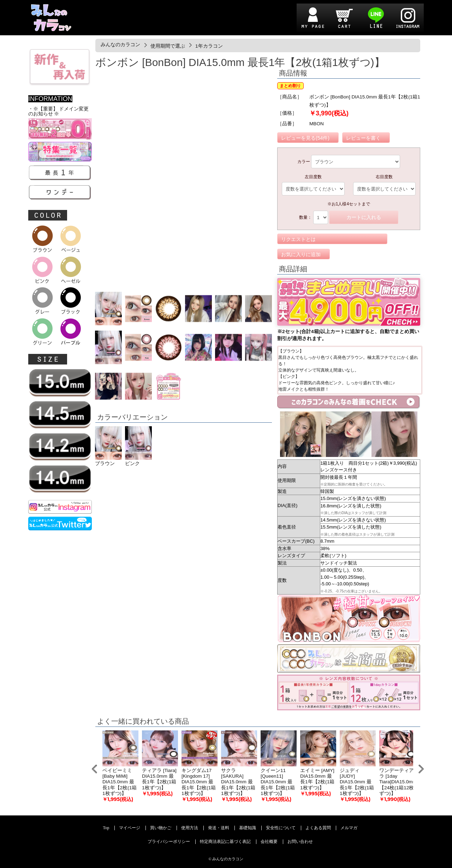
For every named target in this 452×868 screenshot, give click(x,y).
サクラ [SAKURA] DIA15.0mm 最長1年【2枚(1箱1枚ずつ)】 (238, 782)
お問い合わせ (300, 842)
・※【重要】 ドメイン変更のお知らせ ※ (58, 111)
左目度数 (313, 177)
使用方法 (190, 828)
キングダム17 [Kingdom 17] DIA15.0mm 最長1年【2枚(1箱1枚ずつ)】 (199, 782)
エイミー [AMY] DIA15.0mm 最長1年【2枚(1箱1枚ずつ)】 (317, 779)
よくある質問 (318, 828)
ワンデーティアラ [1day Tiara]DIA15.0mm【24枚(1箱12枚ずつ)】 (398, 782)
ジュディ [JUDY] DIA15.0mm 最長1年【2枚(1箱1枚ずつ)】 (357, 782)
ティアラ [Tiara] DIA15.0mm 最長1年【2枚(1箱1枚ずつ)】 (159, 779)
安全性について (281, 828)
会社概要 (269, 842)
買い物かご (161, 828)
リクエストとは (298, 239)
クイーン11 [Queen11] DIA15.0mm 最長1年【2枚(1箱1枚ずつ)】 (278, 782)
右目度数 (384, 177)
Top (106, 828)
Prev (94, 769)
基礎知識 (248, 828)
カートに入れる (364, 217)
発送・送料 (219, 828)
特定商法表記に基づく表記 (225, 842)
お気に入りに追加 (301, 254)
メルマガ (349, 828)
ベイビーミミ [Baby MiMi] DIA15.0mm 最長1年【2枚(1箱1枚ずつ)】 (120, 782)
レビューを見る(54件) (305, 138)
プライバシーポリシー (169, 842)
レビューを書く (363, 138)
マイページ (130, 828)
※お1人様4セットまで (349, 204)
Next (421, 769)
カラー (304, 162)
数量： (305, 217)
